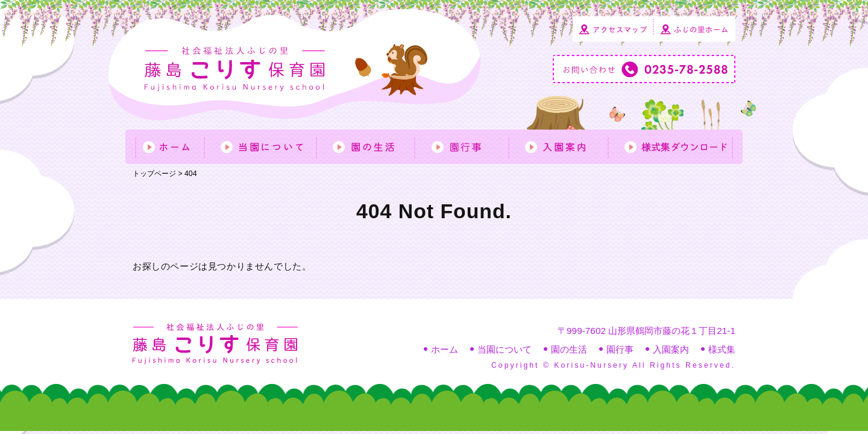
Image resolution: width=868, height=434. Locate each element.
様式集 (722, 349)
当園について (505, 349)
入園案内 (671, 349)
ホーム (445, 349)
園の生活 (569, 349)
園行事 (620, 349)
